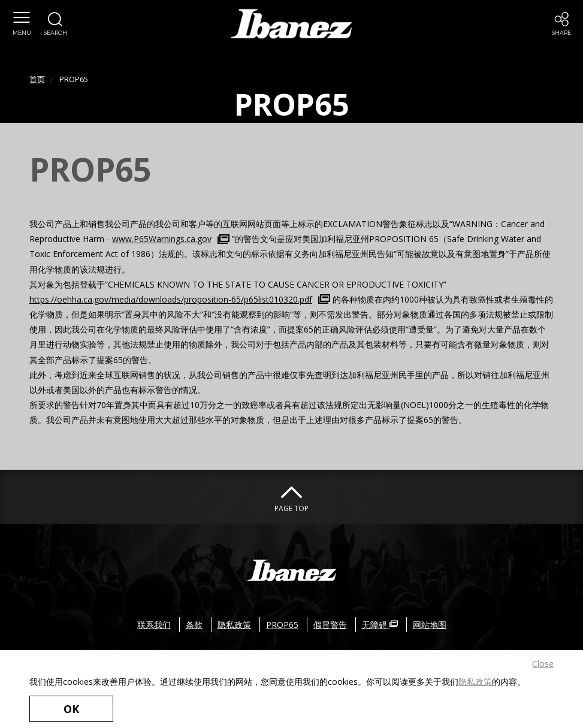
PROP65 (282, 625)
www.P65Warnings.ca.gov (162, 239)
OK (71, 709)
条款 (194, 625)
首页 (37, 79)
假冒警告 (330, 625)
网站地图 (430, 625)
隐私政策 (475, 682)
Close (543, 664)
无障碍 (380, 625)
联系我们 (154, 625)
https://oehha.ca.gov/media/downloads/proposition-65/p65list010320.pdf (171, 299)
